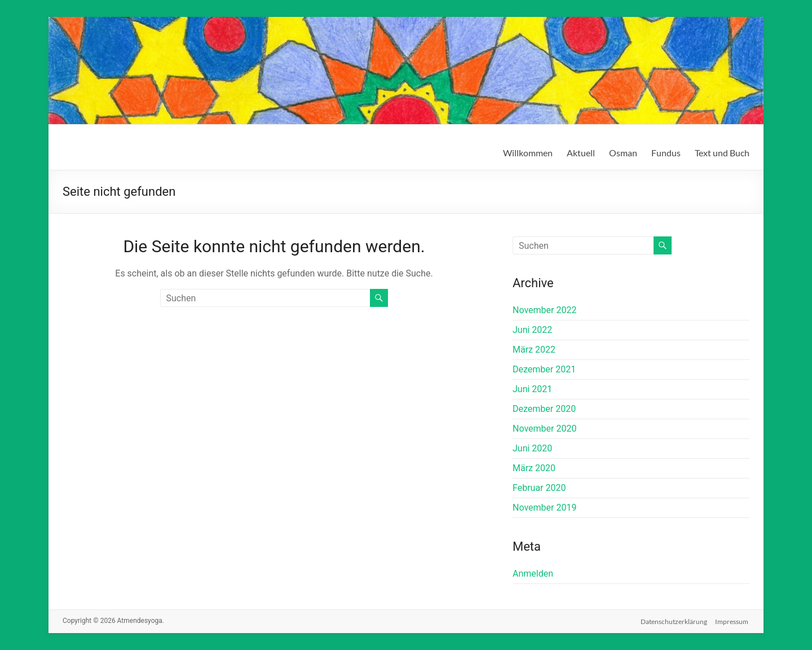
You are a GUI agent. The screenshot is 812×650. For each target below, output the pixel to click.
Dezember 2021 (544, 369)
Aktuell (581, 153)
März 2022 (534, 350)
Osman (623, 153)
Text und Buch (722, 153)
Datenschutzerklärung (674, 620)
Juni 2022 (532, 330)
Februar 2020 (539, 488)
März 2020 (534, 468)
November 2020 (544, 429)
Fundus (666, 153)
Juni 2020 (532, 448)
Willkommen (528, 153)
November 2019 (544, 508)
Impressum (733, 620)
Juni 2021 (532, 389)
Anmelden (533, 574)
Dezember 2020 (544, 409)
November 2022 (544, 310)
